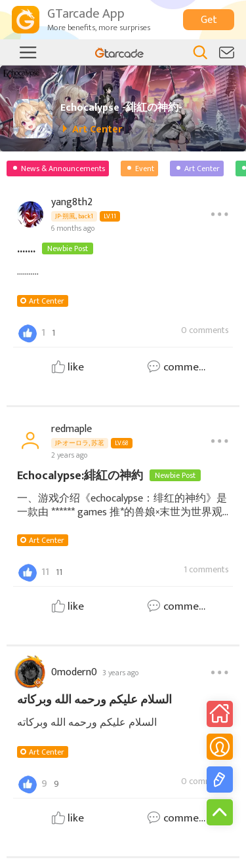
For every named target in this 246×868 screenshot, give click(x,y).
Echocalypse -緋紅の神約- (121, 108)
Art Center (47, 301)
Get (209, 20)
